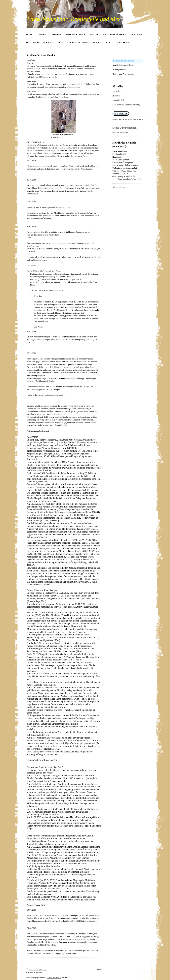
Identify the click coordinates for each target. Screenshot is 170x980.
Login (99, 969)
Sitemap (43, 970)
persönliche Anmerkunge (81, 169)
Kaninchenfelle (118, 100)
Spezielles (116, 91)
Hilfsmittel (117, 96)
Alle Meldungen (119, 187)
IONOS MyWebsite (54, 978)
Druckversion (33, 970)
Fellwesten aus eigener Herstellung (126, 105)
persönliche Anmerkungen (54, 395)
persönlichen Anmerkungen (68, 87)
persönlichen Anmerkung (58, 97)
